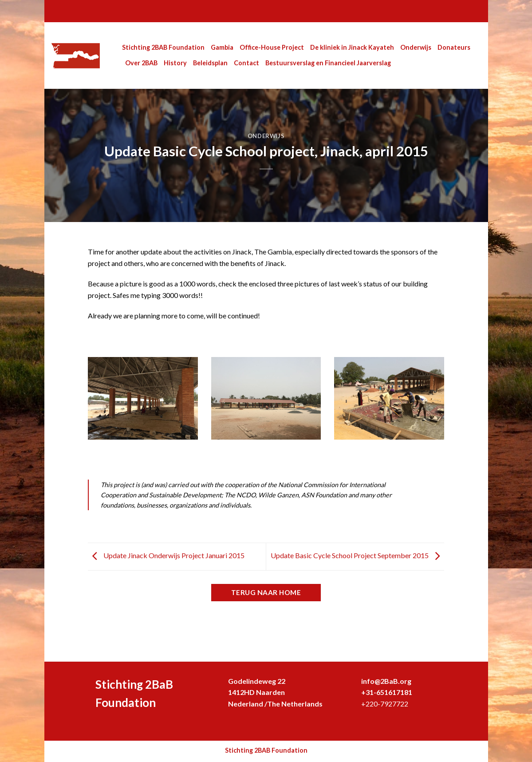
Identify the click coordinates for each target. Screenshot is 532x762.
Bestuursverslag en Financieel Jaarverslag (328, 63)
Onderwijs (416, 47)
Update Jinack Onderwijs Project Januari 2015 (166, 555)
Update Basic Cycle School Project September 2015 (357, 555)
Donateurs (454, 47)
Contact (246, 63)
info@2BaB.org (386, 681)
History (175, 63)
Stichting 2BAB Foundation (163, 47)
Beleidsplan (210, 63)
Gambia (222, 47)
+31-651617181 (387, 692)
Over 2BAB (141, 63)
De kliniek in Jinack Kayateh (352, 47)
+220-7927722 (385, 704)
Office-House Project (272, 47)
